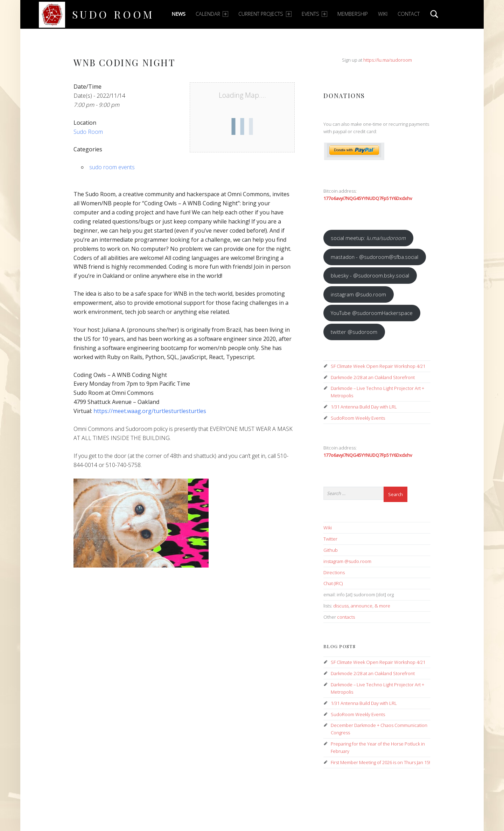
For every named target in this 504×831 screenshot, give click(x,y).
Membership (353, 14)
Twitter (330, 539)
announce (362, 606)
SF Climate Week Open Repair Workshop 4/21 (378, 366)
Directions (334, 572)
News (178, 14)
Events (314, 14)
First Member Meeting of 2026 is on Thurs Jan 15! (380, 762)
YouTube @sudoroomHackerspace (372, 313)
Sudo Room (113, 14)
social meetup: (368, 238)
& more (382, 606)
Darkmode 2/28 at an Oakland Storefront (373, 377)
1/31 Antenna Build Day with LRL (364, 407)
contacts (346, 617)
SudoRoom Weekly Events (358, 418)
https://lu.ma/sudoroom (388, 60)
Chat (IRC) (333, 583)
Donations (344, 95)
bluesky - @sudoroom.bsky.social (370, 275)
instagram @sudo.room (358, 294)
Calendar (212, 14)
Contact (409, 14)
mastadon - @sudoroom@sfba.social (374, 257)
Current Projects (265, 14)
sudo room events (112, 167)
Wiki (383, 14)
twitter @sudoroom (354, 332)
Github (331, 550)
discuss (341, 606)
